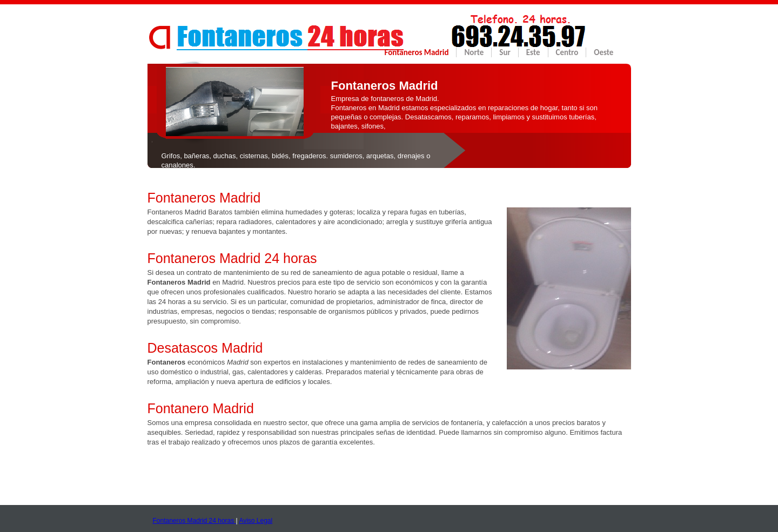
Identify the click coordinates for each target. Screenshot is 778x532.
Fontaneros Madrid (417, 52)
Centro (567, 52)
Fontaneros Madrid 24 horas (194, 521)
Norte (474, 52)
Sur (505, 52)
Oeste (603, 52)
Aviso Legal (256, 521)
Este (533, 52)
